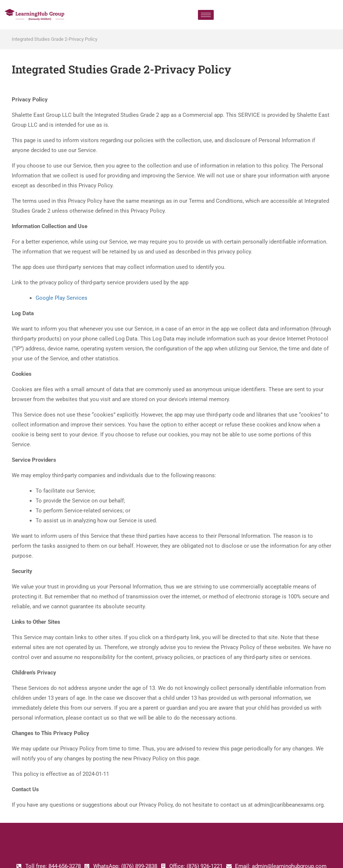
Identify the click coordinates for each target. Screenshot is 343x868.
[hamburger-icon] (206, 15)
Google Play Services (62, 298)
